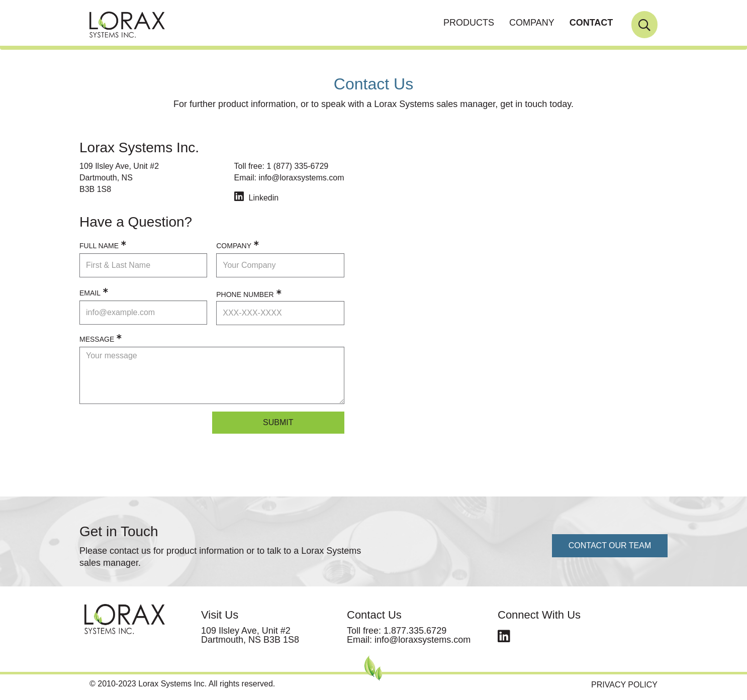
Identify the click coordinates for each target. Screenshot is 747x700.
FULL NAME (99, 246)
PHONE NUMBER (245, 294)
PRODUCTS (469, 23)
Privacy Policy (624, 685)
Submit (278, 422)
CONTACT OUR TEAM (610, 545)
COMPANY (532, 23)
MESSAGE (97, 339)
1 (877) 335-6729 (297, 166)
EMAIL (90, 293)
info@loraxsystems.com (301, 178)
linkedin (504, 634)
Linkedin (264, 198)
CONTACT (591, 23)
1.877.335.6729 (415, 631)
